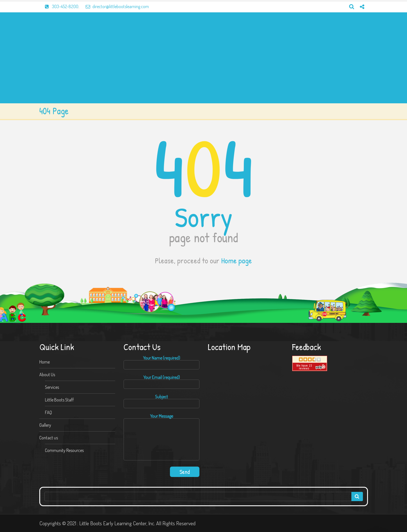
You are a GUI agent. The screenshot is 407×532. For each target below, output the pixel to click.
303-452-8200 (59, 6)
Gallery (45, 425)
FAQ (48, 412)
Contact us (49, 438)
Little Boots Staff (59, 400)
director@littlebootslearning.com (114, 6)
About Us (47, 375)
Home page (237, 261)
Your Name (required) (162, 363)
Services (52, 387)
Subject (162, 401)
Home (45, 362)
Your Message (162, 437)
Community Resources (64, 450)
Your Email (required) (162, 382)
